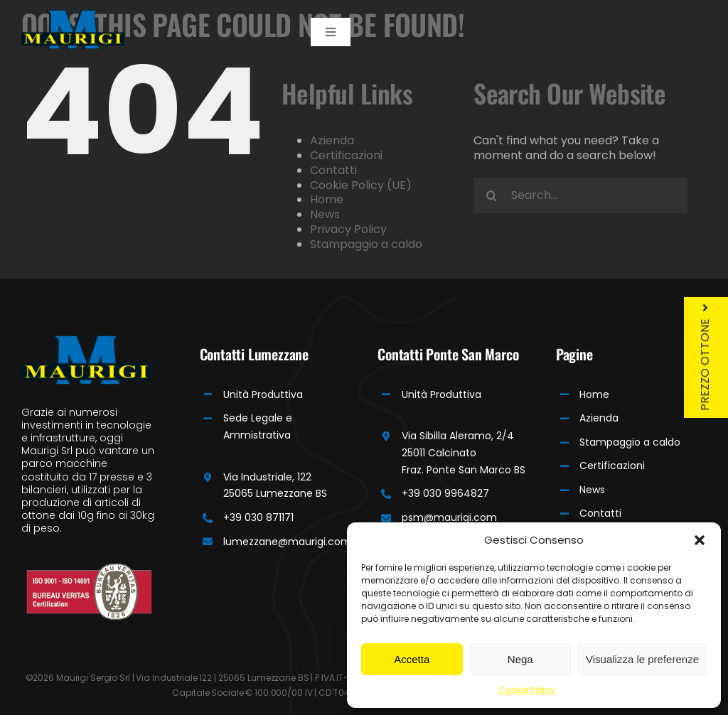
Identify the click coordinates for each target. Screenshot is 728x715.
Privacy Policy (348, 229)
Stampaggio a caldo (366, 244)
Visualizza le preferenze (642, 659)
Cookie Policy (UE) (361, 185)
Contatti (333, 170)
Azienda (332, 140)
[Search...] (580, 195)
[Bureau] (89, 568)
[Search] (491, 195)
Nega (520, 659)
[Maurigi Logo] (73, 15)
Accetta (412, 659)
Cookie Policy (527, 690)
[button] (700, 540)
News (325, 214)
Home (327, 199)
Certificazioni (346, 155)
